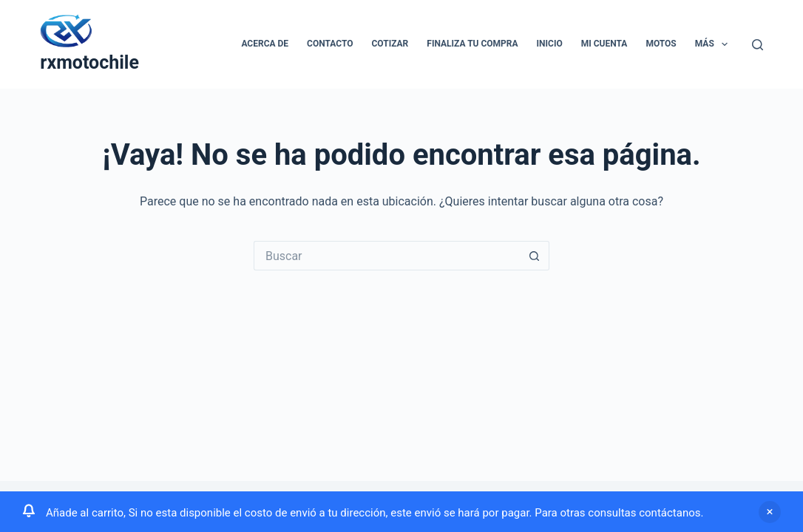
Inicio (550, 44)
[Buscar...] (387, 256)
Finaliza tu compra (472, 44)
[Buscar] (758, 45)
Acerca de (265, 44)
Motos (661, 44)
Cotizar (390, 44)
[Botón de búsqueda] (535, 256)
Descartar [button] (770, 512)
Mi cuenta (604, 44)
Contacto (330, 44)
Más (714, 44)
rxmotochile (89, 62)
